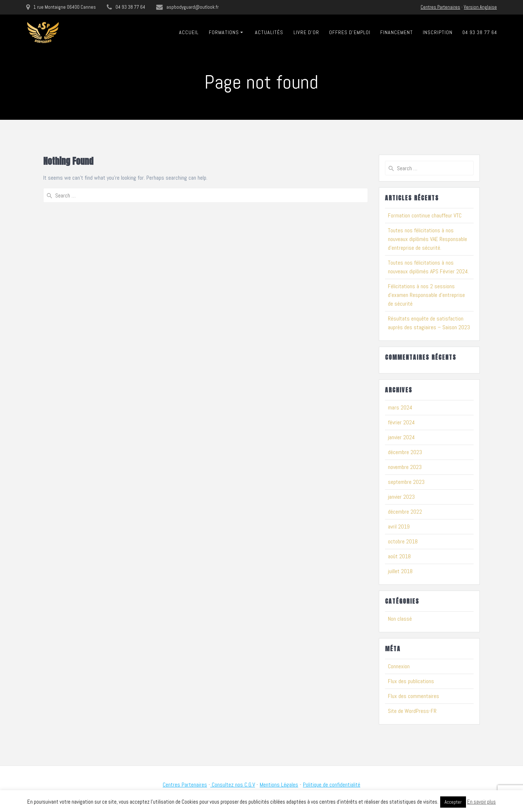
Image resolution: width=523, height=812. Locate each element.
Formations (224, 32)
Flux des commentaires (413, 696)
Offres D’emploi (350, 32)
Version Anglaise (480, 7)
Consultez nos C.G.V (233, 785)
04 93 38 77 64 (480, 32)
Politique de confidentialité (332, 785)
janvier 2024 (401, 437)
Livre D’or (306, 32)
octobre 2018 (403, 541)
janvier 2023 (401, 497)
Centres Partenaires (440, 7)
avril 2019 (399, 527)
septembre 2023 (406, 482)
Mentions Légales (279, 785)
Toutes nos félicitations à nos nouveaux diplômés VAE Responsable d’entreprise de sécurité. (427, 239)
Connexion (399, 666)
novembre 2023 (405, 467)
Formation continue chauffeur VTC (425, 215)
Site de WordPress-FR (412, 711)
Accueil (189, 32)
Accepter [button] (453, 802)
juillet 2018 (400, 571)
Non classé (400, 619)
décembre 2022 (405, 512)
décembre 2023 (405, 452)
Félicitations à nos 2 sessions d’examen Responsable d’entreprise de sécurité (426, 295)
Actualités (269, 32)
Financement (397, 32)
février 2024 (401, 422)
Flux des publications (411, 681)
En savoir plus (481, 802)
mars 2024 (400, 407)
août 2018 (399, 556)
